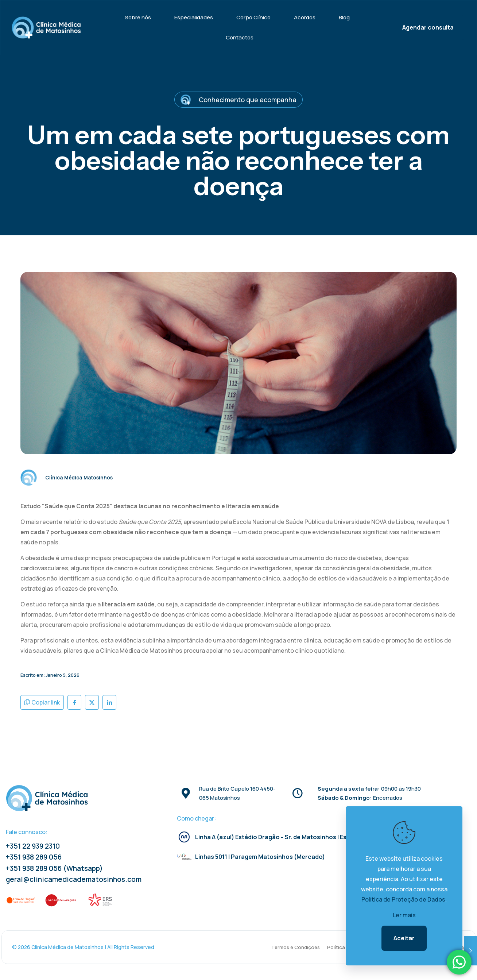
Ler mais (404, 915)
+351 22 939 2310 (33, 846)
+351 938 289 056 (34, 857)
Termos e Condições (296, 947)
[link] (21, 900)
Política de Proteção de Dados (403, 899)
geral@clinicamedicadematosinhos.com (74, 879)
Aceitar (404, 938)
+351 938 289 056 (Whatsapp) (54, 868)
